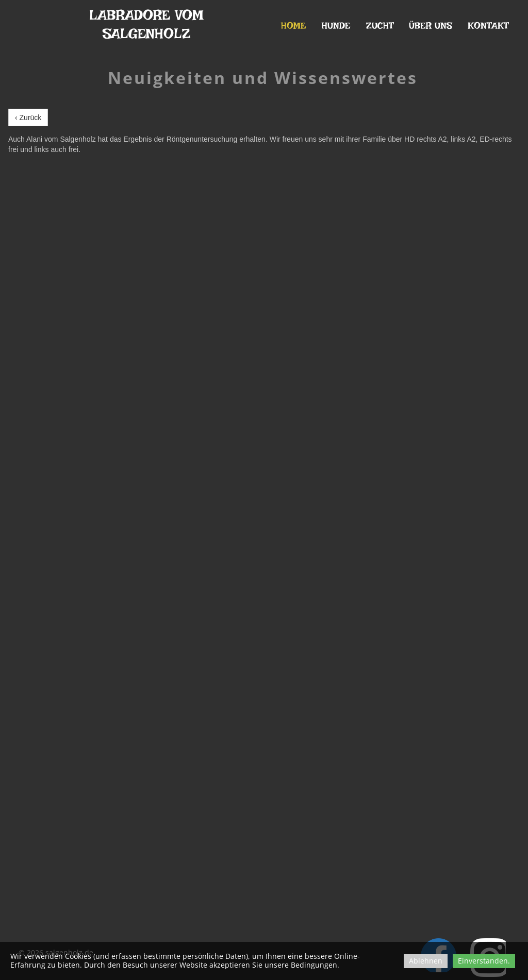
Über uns (431, 26)
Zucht (380, 26)
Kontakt (488, 26)
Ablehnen (426, 961)
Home (294, 26)
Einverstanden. (484, 961)
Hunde (336, 26)
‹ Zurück (28, 117)
